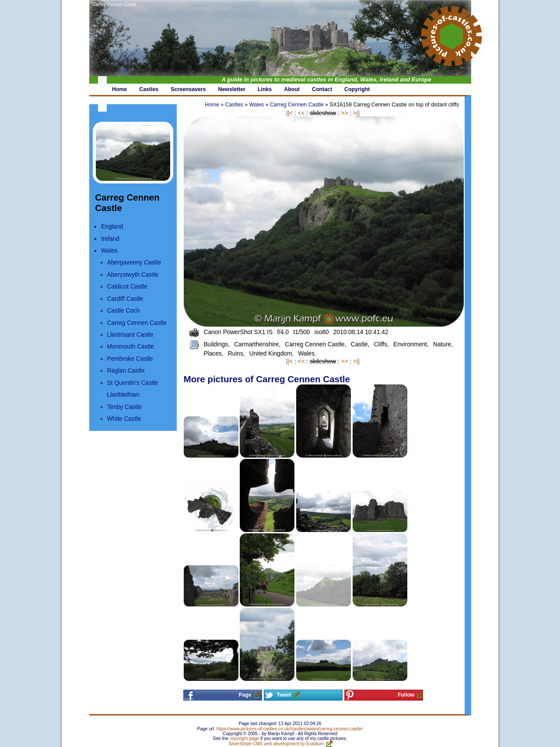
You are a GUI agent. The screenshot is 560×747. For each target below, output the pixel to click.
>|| (356, 113)
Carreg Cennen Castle (115, 5)
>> (345, 113)
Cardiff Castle (125, 299)
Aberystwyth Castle (133, 275)
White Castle (124, 419)
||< (289, 113)
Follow (406, 695)
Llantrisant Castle (130, 335)
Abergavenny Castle (134, 263)
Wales (109, 251)
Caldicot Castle (127, 287)
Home (212, 105)
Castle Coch (124, 311)
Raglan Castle (126, 371)
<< (301, 113)
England (112, 227)
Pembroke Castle (130, 359)
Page (245, 695)
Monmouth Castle (131, 347)
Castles (234, 105)
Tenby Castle (124, 407)
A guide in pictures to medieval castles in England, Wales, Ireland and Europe (327, 79)
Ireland (110, 239)
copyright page (244, 738)
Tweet (284, 695)
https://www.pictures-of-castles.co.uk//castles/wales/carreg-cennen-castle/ (290, 729)
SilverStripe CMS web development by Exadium (276, 744)
